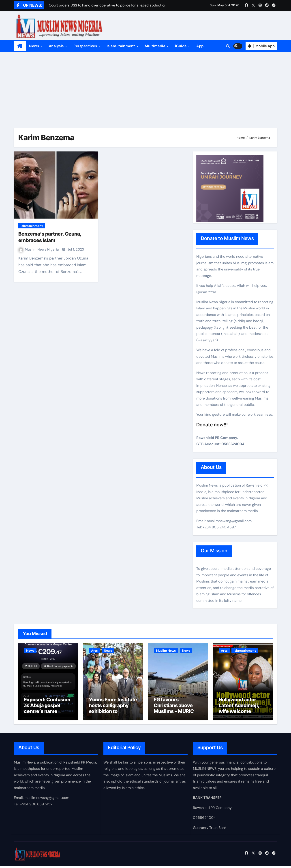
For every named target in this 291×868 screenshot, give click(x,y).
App (200, 46)
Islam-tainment (122, 46)
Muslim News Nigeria (39, 249)
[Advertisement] (145, 86)
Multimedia (156, 46)
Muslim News (166, 651)
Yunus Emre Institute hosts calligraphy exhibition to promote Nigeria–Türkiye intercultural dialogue (113, 716)
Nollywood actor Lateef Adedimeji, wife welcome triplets (239, 710)
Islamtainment (32, 226)
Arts (94, 651)
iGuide (181, 46)
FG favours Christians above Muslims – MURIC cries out (174, 710)
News (35, 46)
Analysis (57, 46)
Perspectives (86, 46)
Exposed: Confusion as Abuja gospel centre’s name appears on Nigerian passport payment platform (47, 716)
